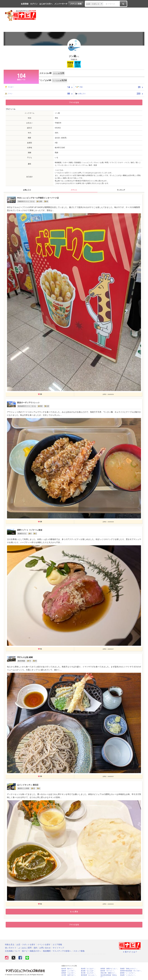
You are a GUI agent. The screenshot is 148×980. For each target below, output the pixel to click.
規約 (35, 948)
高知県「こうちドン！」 (128, 975)
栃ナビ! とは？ (130, 952)
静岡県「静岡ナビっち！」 (109, 969)
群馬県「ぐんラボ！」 (69, 973)
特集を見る (10, 945)
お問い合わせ (45, 948)
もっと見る (74, 912)
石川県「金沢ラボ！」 (69, 975)
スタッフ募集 (79, 951)
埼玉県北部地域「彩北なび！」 (109, 976)
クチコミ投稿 (76, 4)
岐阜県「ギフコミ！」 (108, 971)
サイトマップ (58, 948)
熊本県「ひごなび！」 (88, 969)
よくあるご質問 (25, 948)
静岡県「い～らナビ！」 (128, 973)
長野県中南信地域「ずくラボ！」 (131, 971)
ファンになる (74, 102)
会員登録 (25, 4)
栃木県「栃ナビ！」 (68, 969)
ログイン (34, 4)
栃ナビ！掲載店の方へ (32, 951)
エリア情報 (57, 945)
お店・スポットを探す (26, 945)
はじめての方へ (46, 4)
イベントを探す (44, 945)
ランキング (121, 190)
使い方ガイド (11, 948)
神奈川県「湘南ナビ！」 (109, 973)
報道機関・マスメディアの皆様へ (57, 951)
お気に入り (27, 190)
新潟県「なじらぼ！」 (88, 971)
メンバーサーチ (61, 4)
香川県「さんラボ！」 (88, 973)
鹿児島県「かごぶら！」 (89, 975)
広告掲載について (13, 951)
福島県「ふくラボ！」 (69, 971)
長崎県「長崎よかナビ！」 (129, 969)
